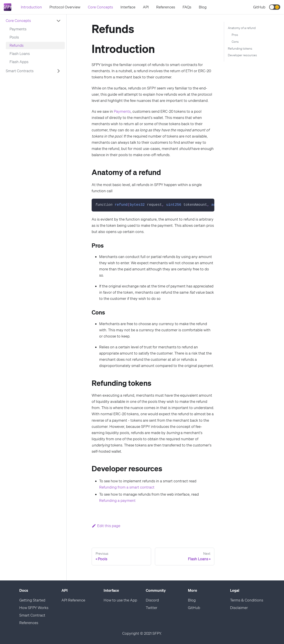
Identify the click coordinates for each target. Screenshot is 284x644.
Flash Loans (20, 53)
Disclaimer (239, 608)
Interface (128, 7)
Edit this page (106, 526)
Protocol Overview (65, 7)
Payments (18, 29)
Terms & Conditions (247, 600)
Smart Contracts (20, 71)
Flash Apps (19, 62)
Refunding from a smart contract (127, 487)
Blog (203, 7)
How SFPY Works (34, 608)
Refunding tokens (240, 48)
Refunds (17, 45)
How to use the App (120, 600)
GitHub (259, 7)
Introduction (31, 7)
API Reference (73, 600)
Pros (235, 35)
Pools (14, 37)
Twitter (152, 608)
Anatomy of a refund (242, 28)
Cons (235, 42)
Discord (152, 600)
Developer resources (242, 55)
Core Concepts (100, 7)
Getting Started (32, 600)
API (146, 7)
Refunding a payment (117, 500)
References (166, 7)
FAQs (187, 7)
